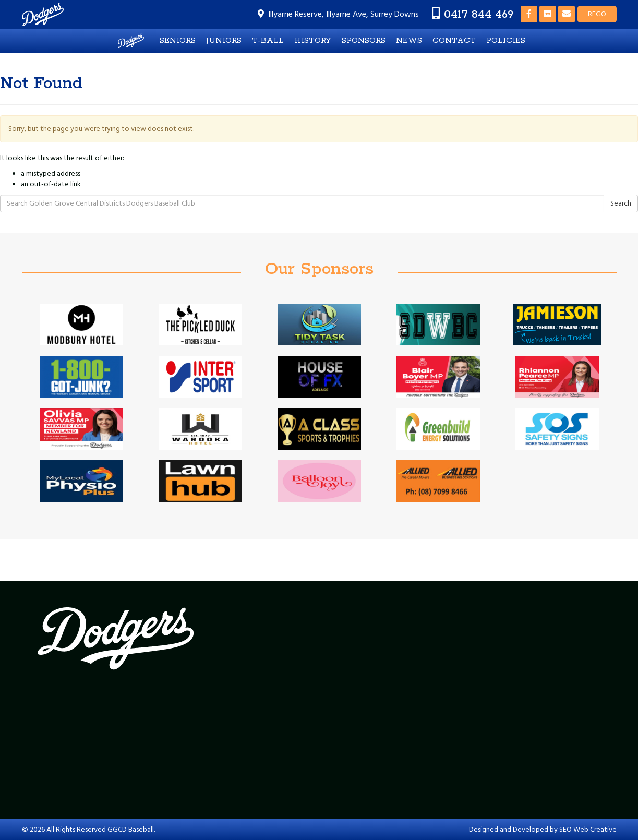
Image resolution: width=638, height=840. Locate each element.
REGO (597, 14)
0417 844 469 (479, 14)
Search (621, 203)
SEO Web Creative (588, 830)
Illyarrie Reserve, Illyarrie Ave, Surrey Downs (344, 14)
